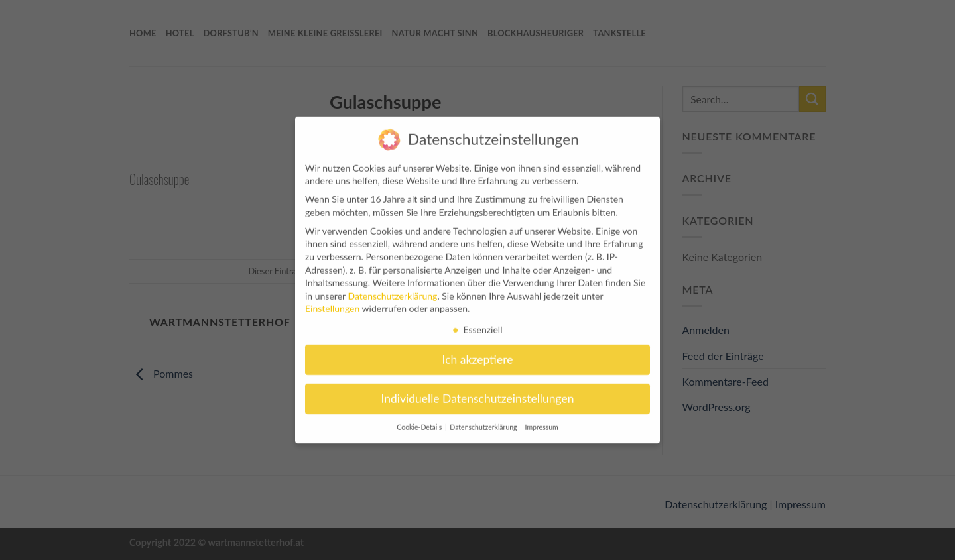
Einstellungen (332, 303)
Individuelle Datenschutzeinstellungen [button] (478, 393)
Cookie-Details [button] (420, 422)
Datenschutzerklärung (392, 291)
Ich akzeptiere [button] (478, 354)
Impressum (542, 422)
